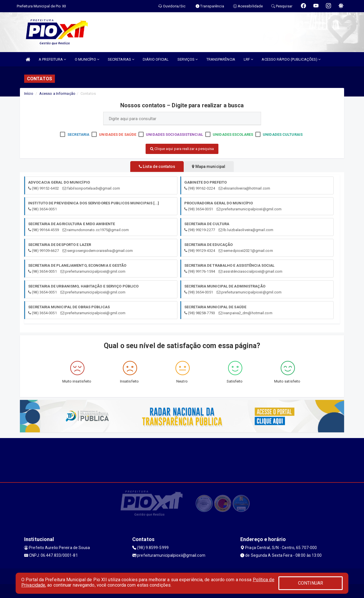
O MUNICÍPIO (87, 59)
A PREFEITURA (52, 59)
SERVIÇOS (188, 59)
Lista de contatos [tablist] (154, 167)
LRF (249, 59)
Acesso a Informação (57, 93)
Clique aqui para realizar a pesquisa (182, 149)
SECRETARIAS (121, 59)
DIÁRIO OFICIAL (156, 59)
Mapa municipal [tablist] (212, 167)
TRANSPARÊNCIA (221, 59)
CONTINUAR (311, 583)
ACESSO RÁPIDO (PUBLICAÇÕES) (291, 59)
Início (29, 93)
